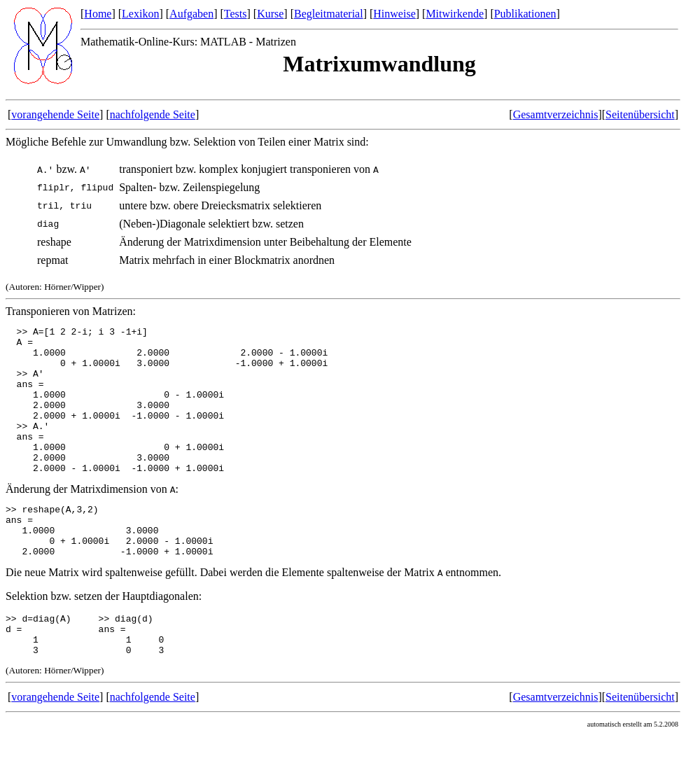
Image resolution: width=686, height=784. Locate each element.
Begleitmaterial (329, 14)
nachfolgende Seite (153, 114)
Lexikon (140, 14)
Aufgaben (191, 14)
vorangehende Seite (55, 114)
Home (98, 14)
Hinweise (394, 14)
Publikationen (525, 14)
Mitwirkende (455, 14)
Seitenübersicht (640, 114)
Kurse (270, 14)
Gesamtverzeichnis (556, 114)
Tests (236, 14)
